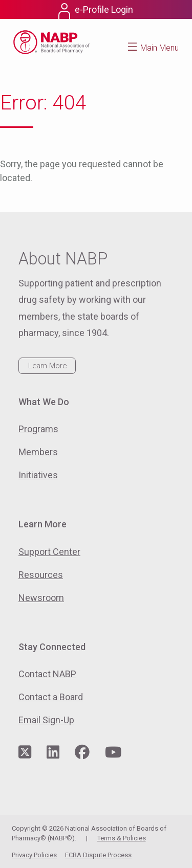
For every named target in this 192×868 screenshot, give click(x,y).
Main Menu (159, 48)
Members (38, 452)
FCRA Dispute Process (98, 855)
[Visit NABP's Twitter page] (25, 753)
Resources (41, 575)
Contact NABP (47, 674)
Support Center (49, 552)
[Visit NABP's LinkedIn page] (53, 753)
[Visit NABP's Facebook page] (82, 753)
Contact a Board (51, 697)
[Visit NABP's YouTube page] (113, 753)
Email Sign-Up (46, 720)
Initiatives (38, 475)
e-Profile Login (104, 9)
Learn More (47, 366)
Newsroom (41, 598)
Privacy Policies (34, 855)
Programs (38, 429)
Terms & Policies (122, 838)
